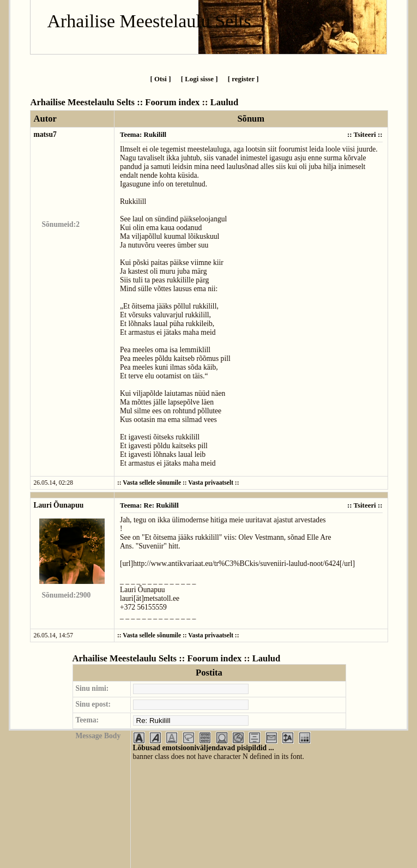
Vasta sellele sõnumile (152, 483)
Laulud (225, 102)
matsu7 (45, 134)
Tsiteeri (365, 134)
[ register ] (243, 79)
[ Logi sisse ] (200, 79)
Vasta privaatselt (211, 483)
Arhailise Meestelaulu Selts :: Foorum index (115, 102)
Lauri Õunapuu (58, 505)
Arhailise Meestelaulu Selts (149, 21)
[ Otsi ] (160, 79)
